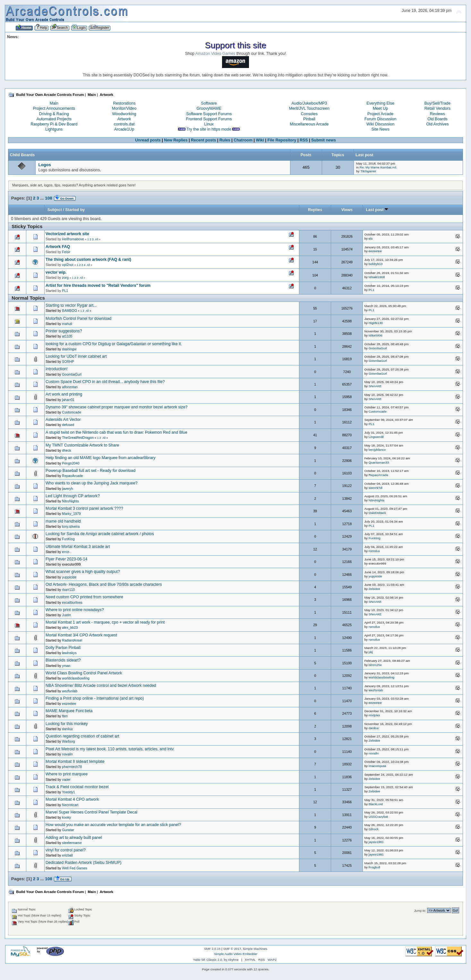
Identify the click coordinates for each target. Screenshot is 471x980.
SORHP (68, 362)
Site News (380, 129)
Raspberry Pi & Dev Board (54, 124)
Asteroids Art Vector (63, 420)
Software (209, 103)
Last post (377, 210)
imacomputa (377, 766)
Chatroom (243, 140)
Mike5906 (376, 335)
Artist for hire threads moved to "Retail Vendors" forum (98, 285)
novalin (67, 754)
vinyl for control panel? (66, 850)
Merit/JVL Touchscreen (309, 108)
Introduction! (57, 369)
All (97, 239)
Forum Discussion (381, 119)
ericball (67, 855)
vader (66, 780)
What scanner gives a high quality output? (83, 572)
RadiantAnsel (72, 640)
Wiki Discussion (380, 124)
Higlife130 (376, 323)
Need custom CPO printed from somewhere (84, 597)
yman (66, 666)
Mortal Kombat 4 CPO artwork (72, 799)
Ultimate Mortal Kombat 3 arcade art (78, 547)
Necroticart (70, 805)
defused (68, 425)
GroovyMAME (209, 108)
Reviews (437, 114)
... (43, 198)
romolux (374, 551)
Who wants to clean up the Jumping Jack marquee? (91, 483)
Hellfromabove (73, 239)
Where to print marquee (67, 774)
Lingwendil (376, 437)
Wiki (260, 140)
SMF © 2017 (232, 949)
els (371, 239)
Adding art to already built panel (74, 838)
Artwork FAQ (58, 247)
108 (48, 198)
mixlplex (374, 715)
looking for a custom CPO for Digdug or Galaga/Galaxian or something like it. (114, 344)
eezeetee (375, 251)
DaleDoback (377, 513)
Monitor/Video (124, 108)
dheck (66, 450)
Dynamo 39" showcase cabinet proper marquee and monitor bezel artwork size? (116, 407)
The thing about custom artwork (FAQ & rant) (88, 260)
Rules (225, 140)
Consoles (309, 114)
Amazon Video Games (215, 54)
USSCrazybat (378, 817)
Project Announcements (54, 108)
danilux (67, 729)
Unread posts (148, 140)
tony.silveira (71, 526)
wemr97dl (376, 488)
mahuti (67, 324)
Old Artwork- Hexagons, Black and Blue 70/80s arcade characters (104, 584)
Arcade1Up (124, 129)
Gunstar (68, 830)
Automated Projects (54, 119)
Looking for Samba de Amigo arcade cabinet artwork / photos (100, 534)
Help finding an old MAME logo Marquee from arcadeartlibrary (100, 458)
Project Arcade (380, 114)
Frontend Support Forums (209, 119)
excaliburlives (72, 602)
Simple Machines (255, 949)
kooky (66, 817)
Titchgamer (368, 171)
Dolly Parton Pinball (63, 648)
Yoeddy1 (69, 792)
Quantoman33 (379, 462)
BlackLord (376, 804)
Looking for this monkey (67, 724)
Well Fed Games (75, 868)
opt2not (68, 265)
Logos (44, 165)
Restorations (124, 103)
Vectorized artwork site (67, 234)
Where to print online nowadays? (75, 610)
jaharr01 (68, 400)
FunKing (68, 539)
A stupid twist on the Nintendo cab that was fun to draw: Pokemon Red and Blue (116, 432)
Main (54, 103)
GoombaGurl (378, 348)
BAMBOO (69, 311)
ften (65, 716)
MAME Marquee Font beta (69, 711)
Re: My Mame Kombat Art (378, 167)
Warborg (68, 741)
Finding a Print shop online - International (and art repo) (95, 698)
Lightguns (54, 129)
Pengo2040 (71, 463)
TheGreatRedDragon (78, 438)
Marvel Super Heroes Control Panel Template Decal (91, 812)
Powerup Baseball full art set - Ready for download (90, 471)
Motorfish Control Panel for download (78, 319)
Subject (55, 210)
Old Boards (437, 119)
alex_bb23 (70, 627)
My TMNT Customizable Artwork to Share (82, 445)
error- (66, 552)
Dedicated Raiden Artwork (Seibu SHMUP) (83, 863)
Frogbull (374, 867)
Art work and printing (64, 394)
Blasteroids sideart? (63, 660)
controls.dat (124, 124)
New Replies (176, 140)
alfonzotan (70, 387)
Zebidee (374, 589)
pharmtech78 (72, 767)
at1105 (67, 336)
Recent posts (203, 140)
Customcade (71, 412)
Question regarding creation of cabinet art (82, 736)
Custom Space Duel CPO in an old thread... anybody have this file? (105, 382)
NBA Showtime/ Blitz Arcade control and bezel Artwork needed (101, 686)
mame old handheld (63, 521)
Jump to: (420, 911)
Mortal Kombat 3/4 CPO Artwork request (81, 635)
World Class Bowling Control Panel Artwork (84, 673)
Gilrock (374, 829)
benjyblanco (377, 450)
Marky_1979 (71, 514)
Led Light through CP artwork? (73, 496)
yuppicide (69, 577)
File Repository (282, 140)
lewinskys (69, 653)
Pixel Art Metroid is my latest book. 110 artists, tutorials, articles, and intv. (110, 749)
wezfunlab (70, 691)
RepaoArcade (72, 476)
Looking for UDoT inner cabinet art (76, 356)
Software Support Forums (209, 114)
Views (347, 210)
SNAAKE (375, 386)
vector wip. (56, 272)
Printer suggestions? (64, 331)
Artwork (124, 119)
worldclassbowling (76, 678)
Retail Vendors (437, 108)
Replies (315, 210)
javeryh (67, 489)
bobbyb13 (376, 264)
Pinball (309, 119)
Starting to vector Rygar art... (71, 305)
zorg (65, 277)
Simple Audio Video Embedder (236, 954)
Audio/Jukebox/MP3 (309, 103)
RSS (304, 140)
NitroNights (70, 501)
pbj (371, 652)
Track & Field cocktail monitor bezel (77, 787)
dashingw (69, 349)
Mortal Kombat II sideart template (75, 762)
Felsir (66, 252)
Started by (75, 210)
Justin (66, 615)
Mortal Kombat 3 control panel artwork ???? (84, 508)
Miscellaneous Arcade (309, 124)
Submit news (324, 140)
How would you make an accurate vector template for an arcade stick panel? (113, 825)
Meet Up (380, 108)
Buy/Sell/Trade (437, 103)
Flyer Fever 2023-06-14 (66, 559)
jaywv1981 (376, 842)
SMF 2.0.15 (212, 949)
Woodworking (124, 114)
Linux (209, 124)
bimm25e (375, 665)
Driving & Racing (54, 114)
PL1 (65, 291)
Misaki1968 (377, 277)
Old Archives (437, 124)
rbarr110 (68, 590)
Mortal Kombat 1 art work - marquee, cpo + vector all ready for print (105, 622)
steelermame (72, 843)
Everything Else (380, 103)
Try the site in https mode (209, 129)
